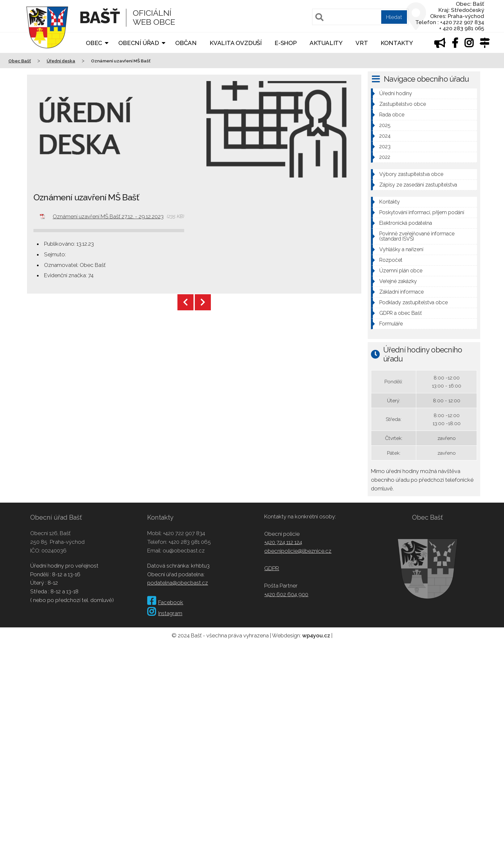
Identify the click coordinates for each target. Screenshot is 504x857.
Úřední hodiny (396, 93)
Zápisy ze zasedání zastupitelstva (418, 185)
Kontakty (397, 43)
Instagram (165, 613)
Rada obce (392, 115)
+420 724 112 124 (283, 542)
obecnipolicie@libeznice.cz (298, 551)
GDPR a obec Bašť (401, 313)
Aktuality (326, 43)
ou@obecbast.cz (184, 551)
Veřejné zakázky (398, 281)
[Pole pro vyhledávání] (360, 17)
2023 (385, 146)
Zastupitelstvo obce (403, 104)
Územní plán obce (401, 271)
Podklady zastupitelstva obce (414, 302)
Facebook (165, 602)
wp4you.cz (316, 635)
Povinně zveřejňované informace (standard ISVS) (417, 236)
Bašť (99, 18)
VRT (362, 43)
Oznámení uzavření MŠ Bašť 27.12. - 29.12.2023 (108, 216)
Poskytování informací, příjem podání (422, 212)
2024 (385, 136)
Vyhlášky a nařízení (401, 249)
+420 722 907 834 (184, 533)
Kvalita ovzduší (236, 43)
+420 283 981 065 (190, 542)
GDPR (272, 568)
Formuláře (391, 324)
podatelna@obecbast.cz (178, 583)
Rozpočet (391, 260)
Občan (186, 43)
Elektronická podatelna (406, 223)
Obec (94, 43)
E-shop (286, 43)
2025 (385, 125)
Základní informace (401, 292)
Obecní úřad (139, 43)
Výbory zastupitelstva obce (411, 174)
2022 (385, 157)
